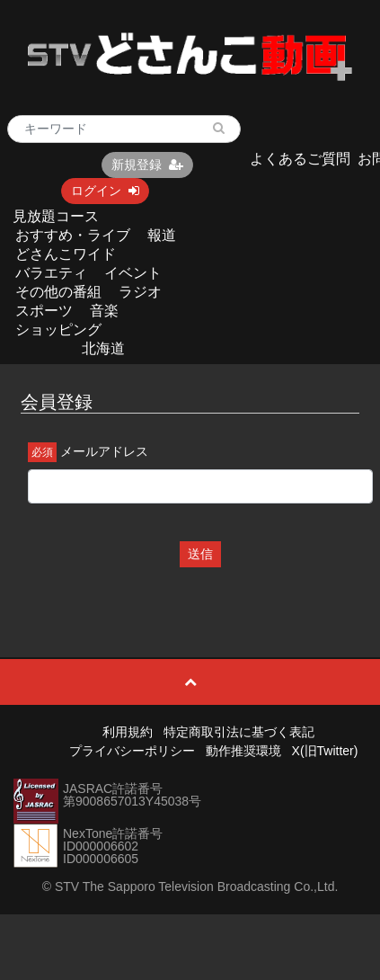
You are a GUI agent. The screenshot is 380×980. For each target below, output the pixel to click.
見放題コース (56, 216)
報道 (162, 235)
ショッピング (58, 330)
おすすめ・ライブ (73, 235)
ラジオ (140, 292)
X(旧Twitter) (325, 751)
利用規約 (128, 732)
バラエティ (51, 273)
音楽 (104, 311)
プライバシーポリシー (132, 751)
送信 (200, 554)
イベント (133, 273)
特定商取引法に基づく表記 (239, 732)
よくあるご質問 (300, 159)
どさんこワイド (66, 254)
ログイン (105, 191)
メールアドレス (104, 451)
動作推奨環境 (243, 751)
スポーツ (44, 311)
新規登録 (147, 165)
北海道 (103, 348)
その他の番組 (58, 292)
